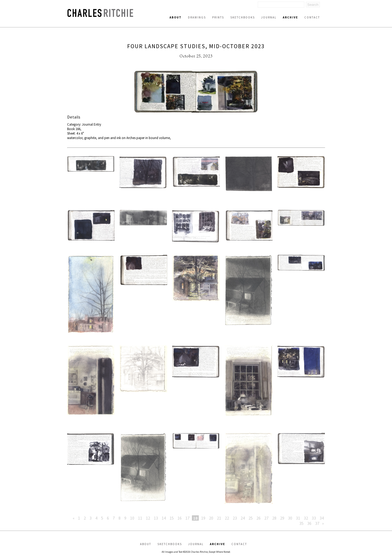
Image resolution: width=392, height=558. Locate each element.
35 (301, 523)
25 (251, 518)
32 (306, 518)
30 (290, 518)
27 (266, 518)
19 (203, 518)
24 (243, 518)
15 (172, 518)
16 (180, 518)
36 (309, 523)
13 (156, 518)
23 (235, 518)
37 (317, 523)
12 (148, 518)
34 (322, 518)
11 (140, 518)
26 (259, 518)
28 (274, 518)
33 (314, 518)
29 (282, 518)
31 (298, 518)
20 (211, 518)
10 (132, 518)
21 (219, 518)
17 (187, 518)
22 (227, 518)
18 (195, 518)
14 (164, 518)
